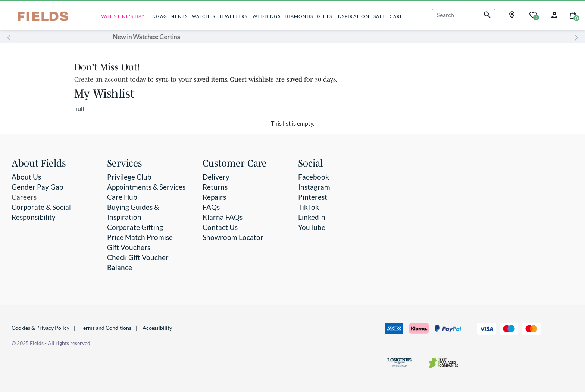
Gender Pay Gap (37, 187)
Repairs (214, 197)
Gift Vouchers (129, 247)
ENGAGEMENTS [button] (168, 16)
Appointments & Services (146, 187)
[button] (554, 14)
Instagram (314, 187)
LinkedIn (312, 217)
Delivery (216, 177)
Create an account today (111, 79)
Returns (215, 187)
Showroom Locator (233, 237)
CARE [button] (396, 16)
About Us (26, 177)
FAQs (211, 207)
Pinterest (313, 197)
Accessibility (157, 328)
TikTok (309, 207)
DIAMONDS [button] (299, 16)
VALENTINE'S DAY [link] (123, 16)
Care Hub (122, 197)
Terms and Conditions (106, 328)
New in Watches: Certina (255, 37)
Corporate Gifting (135, 227)
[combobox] (464, 15)
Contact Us (220, 227)
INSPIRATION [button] (353, 16)
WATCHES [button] (204, 16)
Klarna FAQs (223, 217)
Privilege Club (129, 177)
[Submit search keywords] (487, 15)
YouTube (312, 227)
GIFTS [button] (324, 16)
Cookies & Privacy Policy (40, 328)
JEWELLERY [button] (234, 16)
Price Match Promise (140, 237)
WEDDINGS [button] (267, 16)
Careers (24, 197)
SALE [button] (379, 16)
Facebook (314, 177)
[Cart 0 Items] (573, 14)
